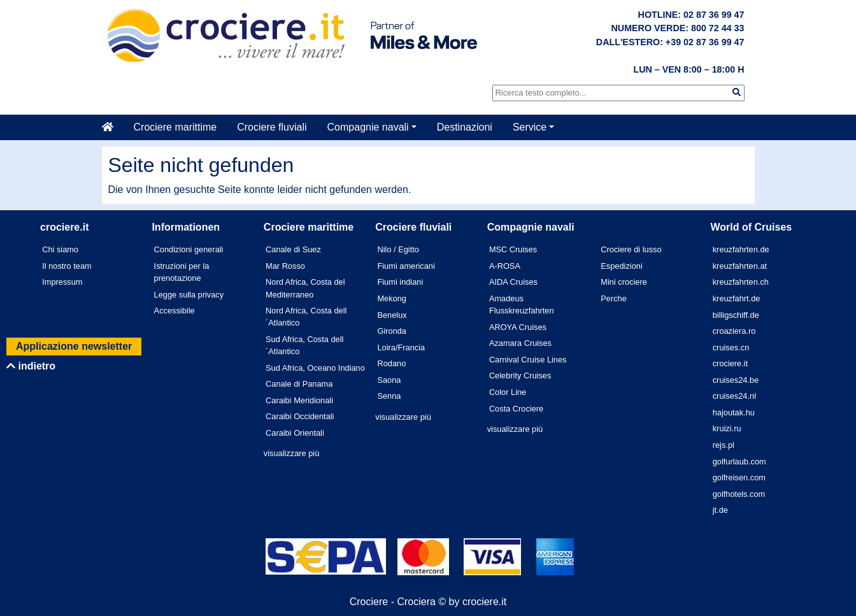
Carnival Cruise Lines (528, 360)
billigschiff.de (736, 315)
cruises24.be (736, 380)
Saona (389, 380)
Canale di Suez (293, 249)
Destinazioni (465, 127)
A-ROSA (505, 266)
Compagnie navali (368, 127)
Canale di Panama (299, 384)
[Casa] (113, 127)
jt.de (720, 510)
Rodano (391, 363)
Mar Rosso (285, 266)
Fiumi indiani (400, 282)
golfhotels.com (739, 494)
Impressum (62, 282)
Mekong (392, 298)
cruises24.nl (734, 396)
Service (530, 127)
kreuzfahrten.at (740, 266)
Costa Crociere (516, 409)
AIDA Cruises (513, 282)
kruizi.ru (727, 428)
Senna (389, 396)
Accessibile (175, 311)
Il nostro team (67, 266)
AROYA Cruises (518, 327)
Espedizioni (621, 266)
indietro (31, 366)
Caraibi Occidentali (300, 416)
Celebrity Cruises (520, 376)
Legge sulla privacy (189, 295)
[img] (737, 92)
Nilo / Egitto (398, 249)
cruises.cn (731, 347)
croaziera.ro (734, 331)
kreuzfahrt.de (737, 298)
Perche (614, 298)
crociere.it (730, 363)
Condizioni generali (189, 249)
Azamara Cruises (520, 343)
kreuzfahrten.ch (741, 282)
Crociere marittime (175, 127)
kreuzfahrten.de (741, 249)
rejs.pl (724, 445)
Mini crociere (624, 282)
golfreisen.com (739, 477)
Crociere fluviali (272, 127)
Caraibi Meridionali (299, 400)
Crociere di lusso (631, 249)
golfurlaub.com (739, 462)
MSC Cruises (513, 249)
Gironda (392, 331)
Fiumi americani (406, 266)
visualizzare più (292, 453)
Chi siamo (60, 249)
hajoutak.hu (734, 412)
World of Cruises (752, 227)
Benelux (392, 315)
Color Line (508, 392)
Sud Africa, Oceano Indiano (315, 368)
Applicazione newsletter (74, 346)
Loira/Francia (401, 347)
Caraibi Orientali (295, 433)
